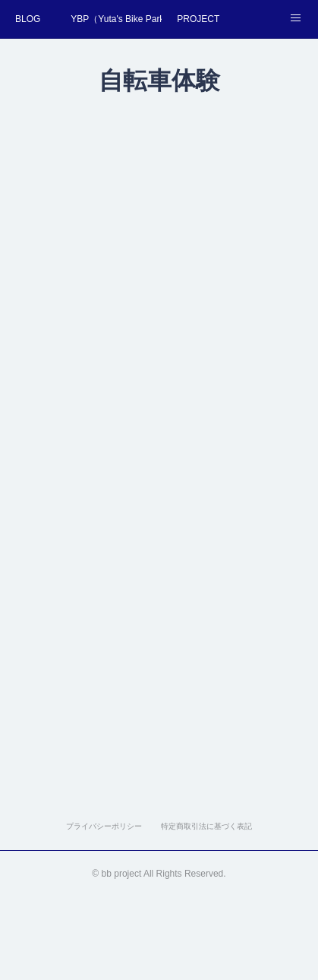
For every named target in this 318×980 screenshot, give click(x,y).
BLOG (28, 19)
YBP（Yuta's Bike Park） (116, 19)
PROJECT (198, 19)
